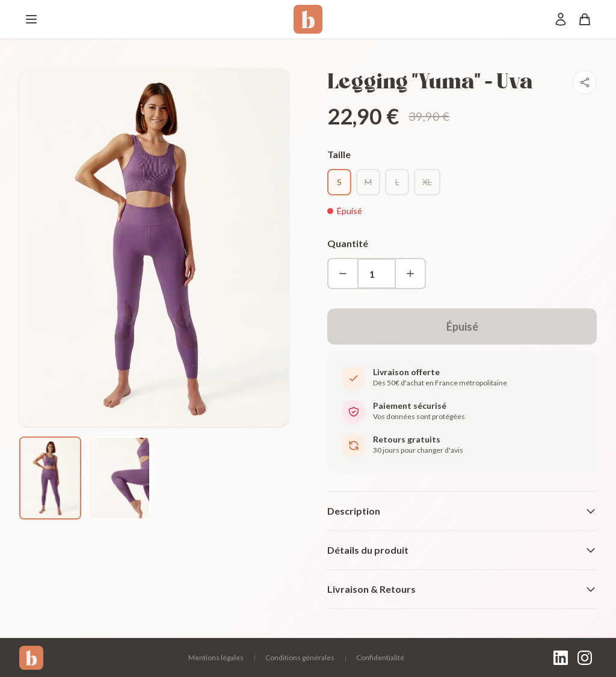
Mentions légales (216, 657)
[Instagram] (585, 658)
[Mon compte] (561, 19)
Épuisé (462, 326)
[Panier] (585, 19)
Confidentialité (380, 657)
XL (427, 182)
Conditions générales (300, 657)
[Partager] (585, 82)
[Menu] (31, 19)
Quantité (348, 243)
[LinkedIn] (561, 658)
